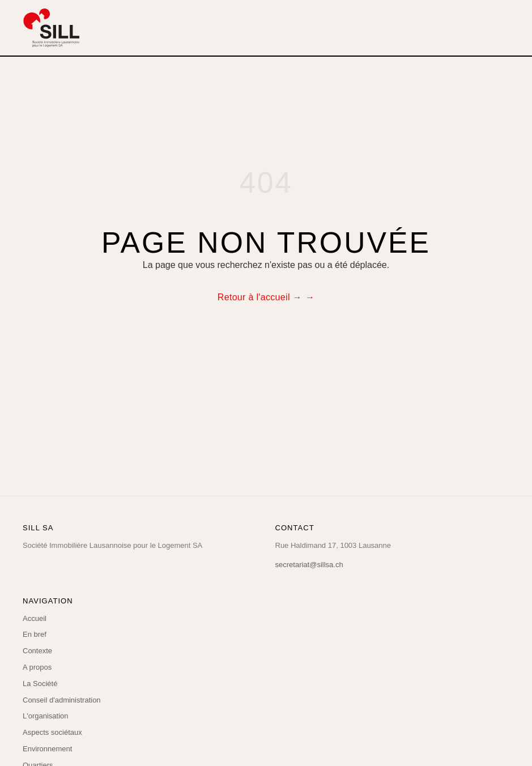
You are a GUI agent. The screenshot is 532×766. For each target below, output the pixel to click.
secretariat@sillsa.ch (309, 565)
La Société (40, 684)
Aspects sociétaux (52, 732)
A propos (37, 667)
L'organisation (46, 716)
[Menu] (501, 28)
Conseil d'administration (62, 700)
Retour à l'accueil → (260, 297)
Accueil (35, 618)
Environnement (47, 749)
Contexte (37, 651)
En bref (35, 634)
